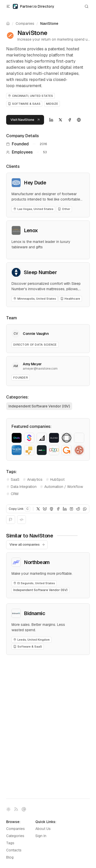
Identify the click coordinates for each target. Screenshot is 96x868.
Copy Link (19, 509)
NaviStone (49, 24)
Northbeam (37, 562)
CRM (12, 494)
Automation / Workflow (61, 487)
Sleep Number (40, 272)
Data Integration (21, 487)
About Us (43, 829)
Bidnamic (34, 613)
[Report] (11, 520)
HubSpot (55, 479)
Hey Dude (35, 183)
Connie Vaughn (36, 334)
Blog (10, 857)
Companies (25, 24)
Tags (10, 843)
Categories (15, 836)
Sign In (41, 836)
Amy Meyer (32, 364)
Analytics (33, 479)
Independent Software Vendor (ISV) (39, 406)
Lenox (31, 230)
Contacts (14, 850)
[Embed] (22, 520)
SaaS (13, 479)
